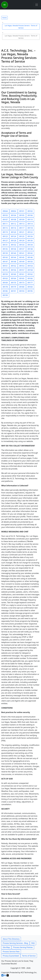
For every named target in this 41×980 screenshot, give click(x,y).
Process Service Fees (11, 952)
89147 (5, 262)
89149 (22, 262)
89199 (5, 295)
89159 (5, 274)
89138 (30, 249)
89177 (30, 283)
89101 (22, 211)
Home (4, 18)
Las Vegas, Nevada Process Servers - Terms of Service (21, 27)
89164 (14, 278)
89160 (14, 274)
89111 (5, 224)
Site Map (6, 947)
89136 (14, 249)
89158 (30, 270)
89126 (30, 236)
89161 (22, 274)
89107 (5, 220)
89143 (5, 257)
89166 (30, 278)
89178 (5, 287)
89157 (22, 270)
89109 (22, 220)
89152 (14, 266)
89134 (30, 245)
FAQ (33, 943)
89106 (30, 215)
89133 (22, 245)
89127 (5, 241)
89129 (22, 241)
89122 (30, 232)
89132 (14, 245)
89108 (14, 220)
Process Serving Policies (23, 947)
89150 (30, 262)
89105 (22, 215)
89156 (14, 270)
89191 (14, 291)
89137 (22, 249)
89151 (5, 266)
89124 (14, 236)
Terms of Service (29, 956)
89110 (30, 220)
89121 (22, 232)
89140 (14, 253)
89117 (22, 228)
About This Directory (11, 939)
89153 (22, 266)
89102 (30, 211)
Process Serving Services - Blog (15, 943)
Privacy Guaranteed (11, 956)
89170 (14, 283)
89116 (14, 228)
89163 (5, 278)
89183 (30, 287)
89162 (30, 274)
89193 (22, 291)
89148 (14, 262)
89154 (30, 266)
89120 (14, 232)
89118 (30, 228)
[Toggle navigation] (37, 5)
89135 (5, 249)
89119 (5, 232)
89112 (14, 224)
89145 (22, 257)
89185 (5, 291)
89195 (30, 291)
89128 (14, 241)
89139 (5, 253)
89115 (5, 228)
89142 (30, 253)
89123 (5, 236)
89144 (14, 257)
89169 (5, 283)
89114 (30, 224)
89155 (5, 270)
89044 (5, 211)
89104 (14, 215)
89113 (22, 224)
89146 (30, 257)
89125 (22, 236)
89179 (14, 287)
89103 (5, 215)
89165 (22, 278)
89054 (14, 211)
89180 (22, 287)
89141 (22, 253)
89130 (30, 241)
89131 (5, 245)
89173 (22, 283)
